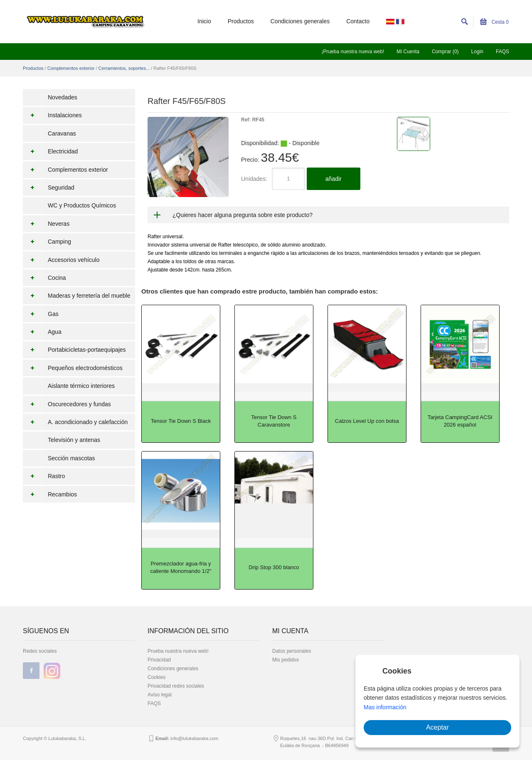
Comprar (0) (445, 52)
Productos (241, 21)
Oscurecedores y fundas (67, 404)
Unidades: (254, 179)
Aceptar (437, 727)
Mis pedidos (286, 660)
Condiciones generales (300, 21)
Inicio (204, 21)
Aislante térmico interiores (81, 386)
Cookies (156, 677)
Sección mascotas (71, 458)
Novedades (63, 97)
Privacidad (159, 660)
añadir (334, 179)
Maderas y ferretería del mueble (76, 296)
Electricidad (50, 151)
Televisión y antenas (74, 440)
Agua (42, 332)
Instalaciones (52, 115)
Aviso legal (160, 695)
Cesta (494, 22)
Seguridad (49, 188)
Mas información (385, 707)
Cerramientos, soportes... (124, 68)
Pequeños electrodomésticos (73, 368)
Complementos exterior (71, 68)
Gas (41, 314)
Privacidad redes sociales (176, 686)
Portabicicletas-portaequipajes (74, 350)
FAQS (502, 52)
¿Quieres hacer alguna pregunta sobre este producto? (243, 215)
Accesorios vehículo (61, 260)
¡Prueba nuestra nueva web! (353, 52)
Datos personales (292, 651)
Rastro (44, 476)
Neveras (46, 224)
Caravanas (62, 133)
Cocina (44, 278)
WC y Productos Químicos (82, 205)
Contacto (358, 21)
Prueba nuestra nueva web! (178, 651)
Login (477, 52)
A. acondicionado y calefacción (75, 422)
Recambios (50, 494)
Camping (47, 242)
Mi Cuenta (408, 52)
